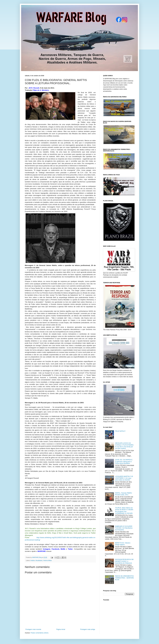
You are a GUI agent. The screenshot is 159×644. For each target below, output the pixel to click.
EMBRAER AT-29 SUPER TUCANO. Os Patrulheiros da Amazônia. (124, 528)
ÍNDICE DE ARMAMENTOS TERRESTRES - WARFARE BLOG (124, 578)
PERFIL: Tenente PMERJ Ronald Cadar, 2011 (124, 494)
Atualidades (39, 560)
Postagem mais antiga (88, 629)
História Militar (48, 560)
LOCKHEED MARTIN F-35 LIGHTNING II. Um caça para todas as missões (124, 478)
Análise (33, 560)
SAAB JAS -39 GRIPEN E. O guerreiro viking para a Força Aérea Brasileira (124, 462)
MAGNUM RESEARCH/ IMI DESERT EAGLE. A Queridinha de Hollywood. (124, 561)
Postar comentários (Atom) (40, 633)
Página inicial (61, 629)
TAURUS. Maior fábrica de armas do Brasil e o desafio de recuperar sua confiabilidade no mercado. (124, 511)
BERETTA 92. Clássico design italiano (123, 544)
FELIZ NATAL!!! (120, 431)
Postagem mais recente (33, 629)
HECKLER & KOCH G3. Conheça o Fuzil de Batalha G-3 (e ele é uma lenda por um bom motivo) (124, 446)
